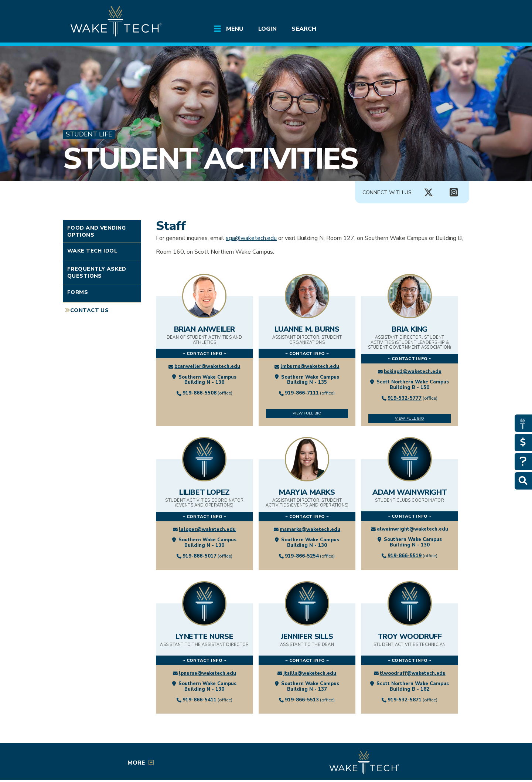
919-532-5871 (405, 700)
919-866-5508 (199, 393)
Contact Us (89, 310)
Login (267, 29)
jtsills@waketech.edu (310, 673)
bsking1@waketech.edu (413, 372)
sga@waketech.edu (251, 238)
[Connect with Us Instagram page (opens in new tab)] (454, 193)
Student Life (89, 134)
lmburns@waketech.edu (310, 366)
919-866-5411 (199, 700)
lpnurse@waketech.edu (207, 673)
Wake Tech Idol (92, 251)
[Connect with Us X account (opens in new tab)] (429, 193)
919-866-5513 (302, 700)
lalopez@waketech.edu (207, 529)
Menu (235, 29)
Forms (78, 292)
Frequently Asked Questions (97, 272)
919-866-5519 (405, 556)
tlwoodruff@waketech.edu (413, 673)
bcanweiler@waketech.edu (207, 366)
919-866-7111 (302, 393)
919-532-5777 (405, 398)
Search (304, 29)
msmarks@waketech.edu (310, 529)
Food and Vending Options (97, 231)
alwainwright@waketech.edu (412, 529)
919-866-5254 (302, 556)
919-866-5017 (199, 556)
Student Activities (210, 159)
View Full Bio (307, 413)
